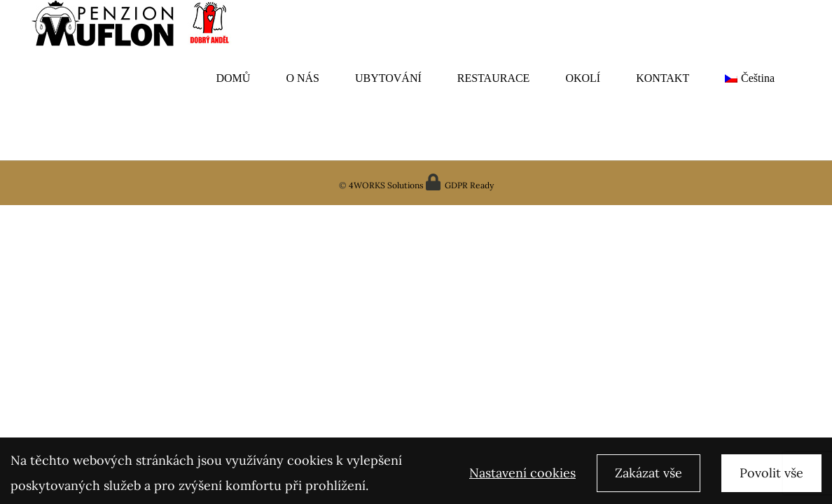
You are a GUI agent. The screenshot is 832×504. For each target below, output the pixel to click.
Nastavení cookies (522, 476)
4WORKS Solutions (385, 185)
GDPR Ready (468, 185)
